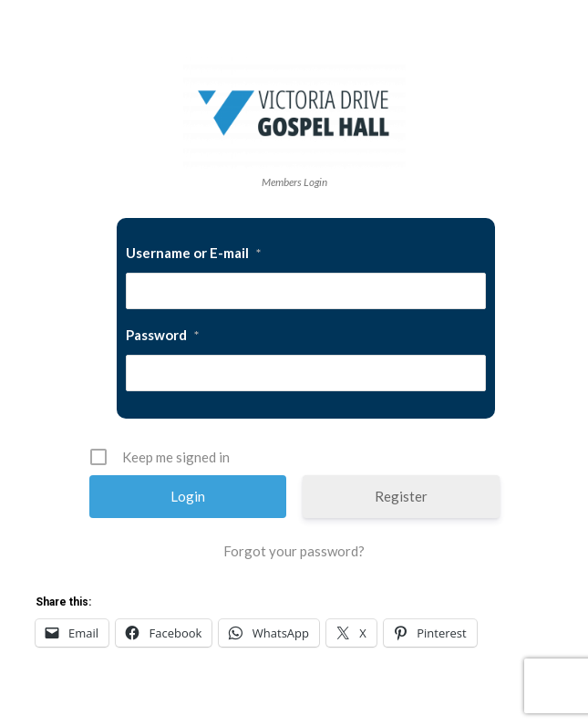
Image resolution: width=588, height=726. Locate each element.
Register (401, 496)
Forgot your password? (294, 551)
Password (162, 335)
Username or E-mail (193, 253)
